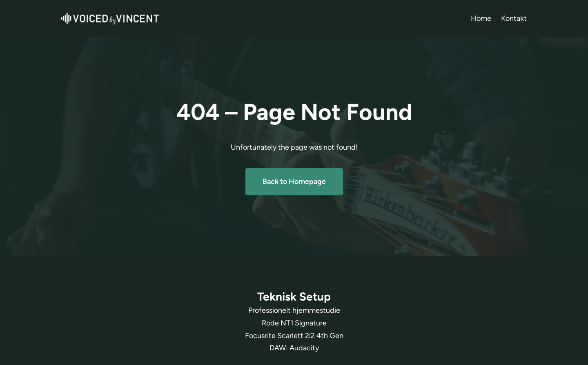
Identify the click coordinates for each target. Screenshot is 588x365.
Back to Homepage (294, 181)
